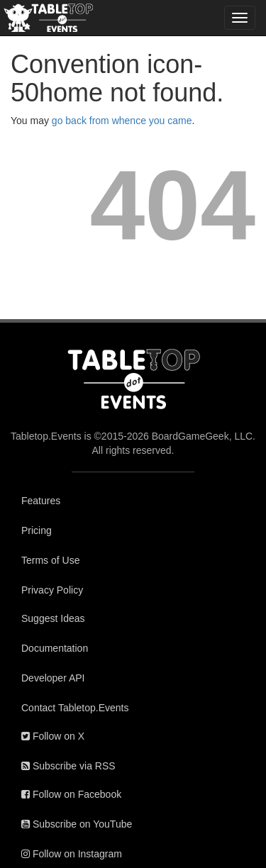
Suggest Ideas (53, 618)
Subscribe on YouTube (77, 824)
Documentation (55, 648)
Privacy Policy (52, 590)
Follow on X (53, 736)
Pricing (37, 530)
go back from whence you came (122, 121)
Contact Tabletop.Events (75, 708)
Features (41, 501)
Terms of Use (50, 560)
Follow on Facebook (71, 794)
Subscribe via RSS (68, 766)
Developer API (53, 678)
